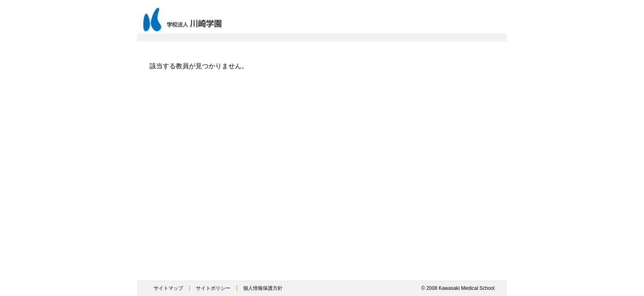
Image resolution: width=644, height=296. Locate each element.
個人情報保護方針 (263, 288)
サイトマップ (168, 288)
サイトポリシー (213, 288)
